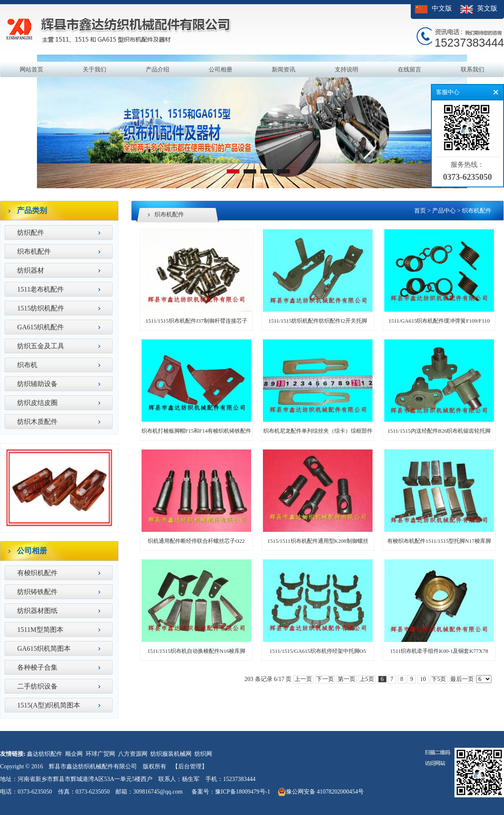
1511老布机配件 (41, 289)
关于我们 (94, 70)
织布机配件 (34, 251)
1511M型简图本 (40, 630)
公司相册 (220, 70)
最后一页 (462, 679)
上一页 (303, 679)
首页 (420, 211)
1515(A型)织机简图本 (49, 705)
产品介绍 (157, 70)
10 (423, 679)
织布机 (27, 365)
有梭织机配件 (37, 573)
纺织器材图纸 (37, 611)
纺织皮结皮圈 (37, 403)
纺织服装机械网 (171, 754)
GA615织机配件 (41, 327)
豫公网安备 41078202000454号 (321, 792)
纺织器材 (31, 270)
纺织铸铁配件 (37, 592)
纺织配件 (31, 233)
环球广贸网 (100, 754)
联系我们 (472, 70)
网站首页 (31, 70)
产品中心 (444, 211)
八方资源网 (133, 754)
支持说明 (346, 70)
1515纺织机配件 (41, 308)
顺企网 (74, 754)
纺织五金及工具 (41, 346)
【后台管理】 (190, 766)
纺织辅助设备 (37, 384)
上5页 (367, 679)
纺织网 (203, 754)
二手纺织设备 (37, 686)
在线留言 (409, 70)
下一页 (325, 679)
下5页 (439, 679)
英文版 (487, 8)
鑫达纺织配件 (45, 754)
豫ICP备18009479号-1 (243, 792)
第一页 (346, 679)
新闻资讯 (283, 70)
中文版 (442, 8)
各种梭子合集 (37, 667)
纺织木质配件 (37, 422)
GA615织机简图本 (44, 648)
